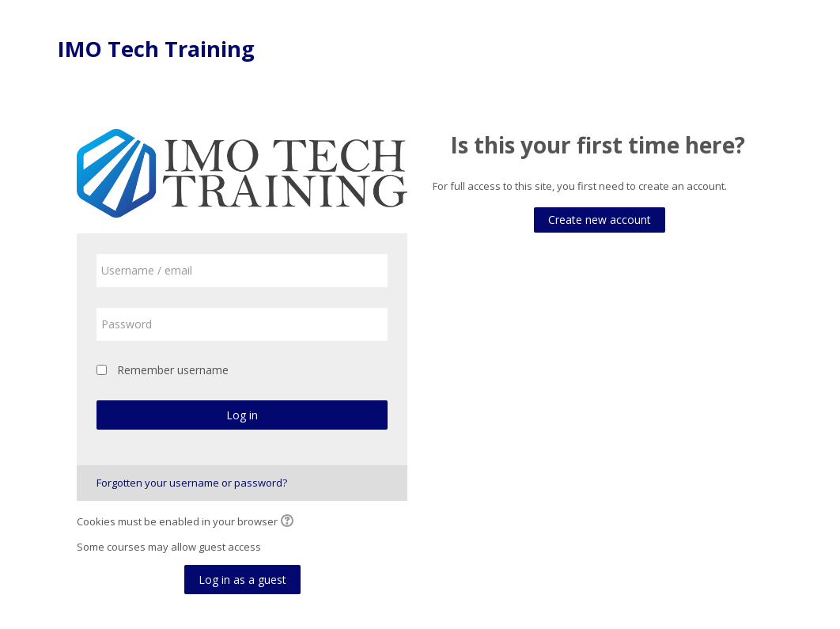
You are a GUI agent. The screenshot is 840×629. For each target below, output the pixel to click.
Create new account (600, 220)
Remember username (173, 370)
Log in (242, 415)
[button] (289, 522)
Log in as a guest (242, 580)
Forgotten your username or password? (192, 483)
